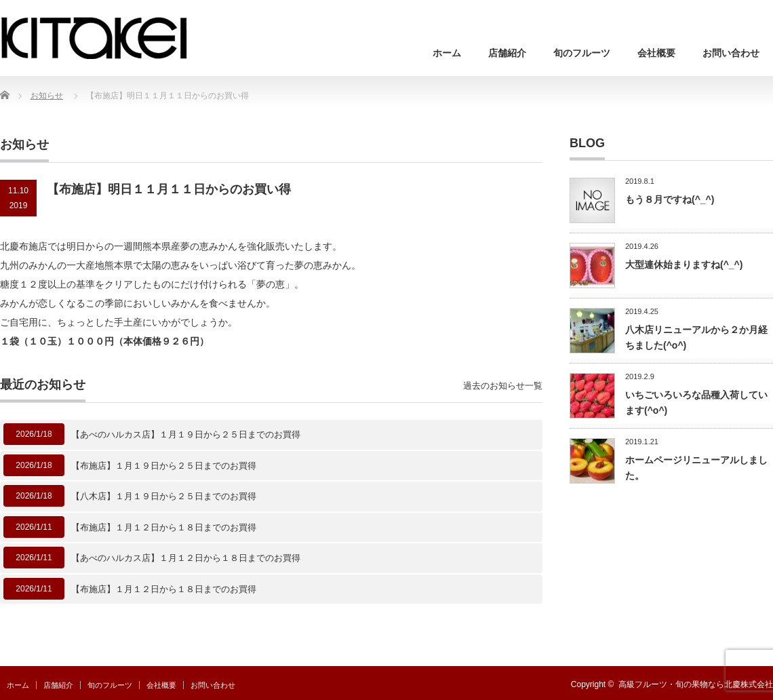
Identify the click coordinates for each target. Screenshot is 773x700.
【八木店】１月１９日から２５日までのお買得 (164, 496)
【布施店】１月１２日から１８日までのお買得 (164, 527)
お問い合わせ (731, 53)
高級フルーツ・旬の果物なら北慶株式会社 (696, 684)
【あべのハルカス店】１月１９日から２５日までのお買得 (186, 434)
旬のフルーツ (582, 53)
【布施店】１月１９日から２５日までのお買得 (164, 466)
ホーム (447, 53)
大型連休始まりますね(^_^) (684, 265)
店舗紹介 (507, 53)
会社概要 (656, 53)
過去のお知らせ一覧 (503, 386)
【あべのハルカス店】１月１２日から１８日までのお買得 (186, 558)
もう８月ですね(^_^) (670, 199)
